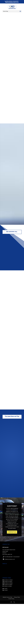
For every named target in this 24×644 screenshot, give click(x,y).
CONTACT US (12, 532)
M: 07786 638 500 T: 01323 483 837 (12, 557)
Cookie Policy (11, 599)
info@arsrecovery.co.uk (10, 559)
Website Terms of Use (7, 597)
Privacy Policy (17, 597)
